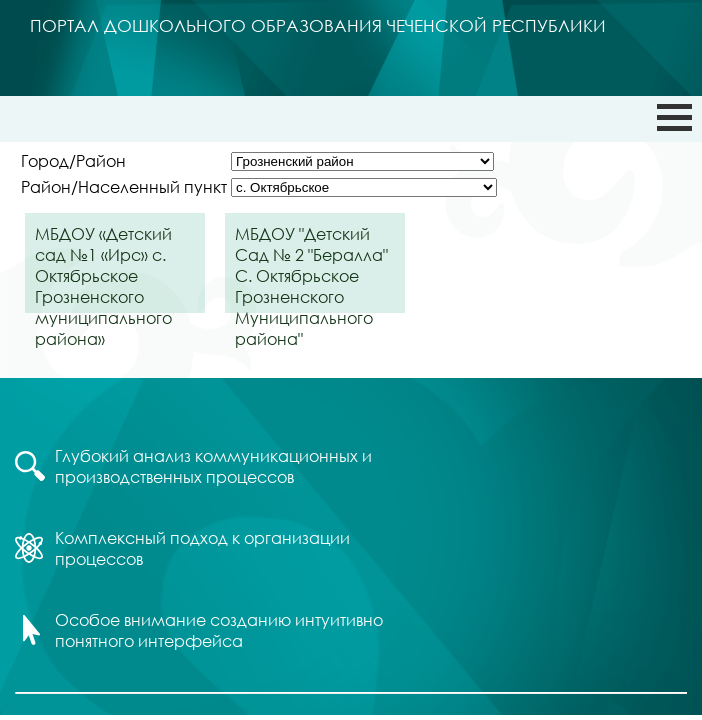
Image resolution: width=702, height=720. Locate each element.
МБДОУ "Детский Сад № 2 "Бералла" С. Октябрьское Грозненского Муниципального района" (311, 268)
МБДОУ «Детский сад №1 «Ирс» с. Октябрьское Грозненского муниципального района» (103, 268)
